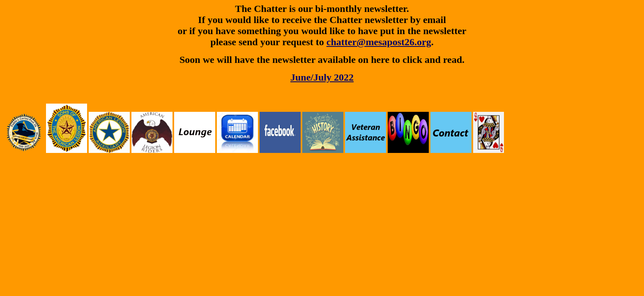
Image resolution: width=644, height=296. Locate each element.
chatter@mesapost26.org (379, 42)
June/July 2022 (322, 77)
